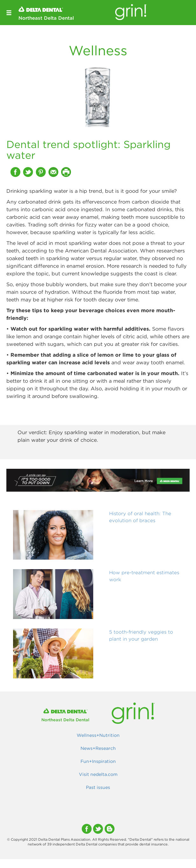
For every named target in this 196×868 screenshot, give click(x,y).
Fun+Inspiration (98, 761)
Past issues (98, 787)
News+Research (98, 748)
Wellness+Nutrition (98, 735)
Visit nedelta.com (98, 774)
